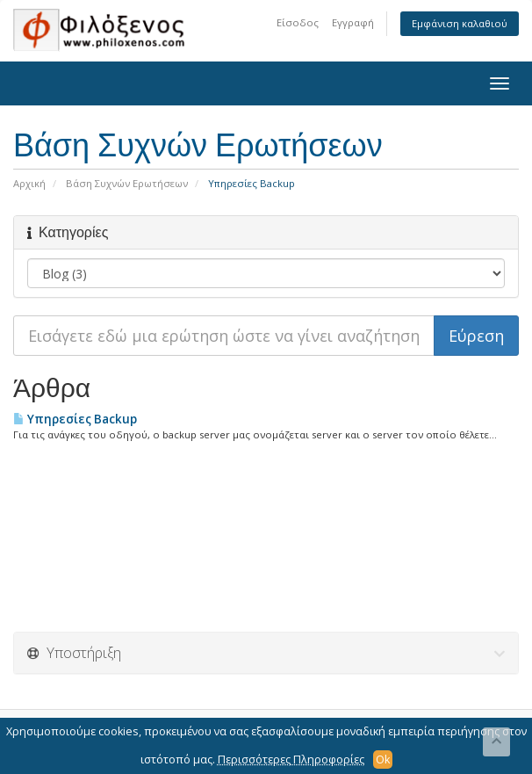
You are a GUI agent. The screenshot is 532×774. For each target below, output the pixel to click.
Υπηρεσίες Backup (75, 419)
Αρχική (29, 183)
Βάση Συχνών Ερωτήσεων (127, 183)
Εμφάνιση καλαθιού (460, 23)
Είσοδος (298, 22)
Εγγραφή (353, 22)
